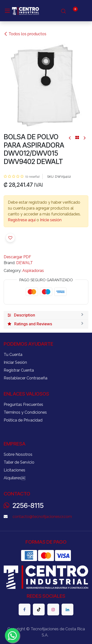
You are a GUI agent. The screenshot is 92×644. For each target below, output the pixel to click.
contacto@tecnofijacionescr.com (42, 517)
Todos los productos (25, 34)
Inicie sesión (51, 220)
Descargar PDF (17, 257)
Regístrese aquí (22, 220)
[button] (10, 238)
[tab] (46, 315)
